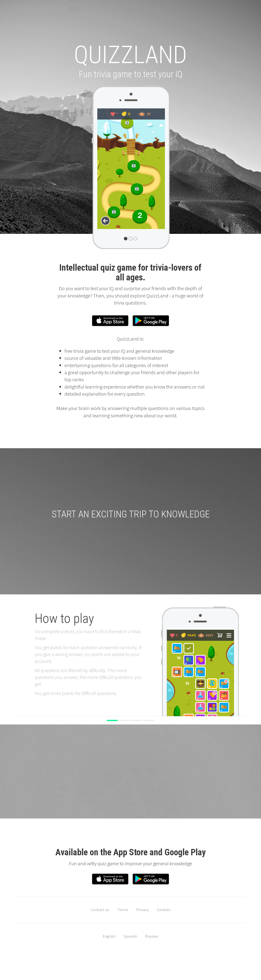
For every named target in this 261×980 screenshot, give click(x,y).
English (109, 938)
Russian (152, 938)
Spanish (130, 938)
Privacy (143, 911)
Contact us (100, 911)
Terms (123, 911)
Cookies (164, 911)
